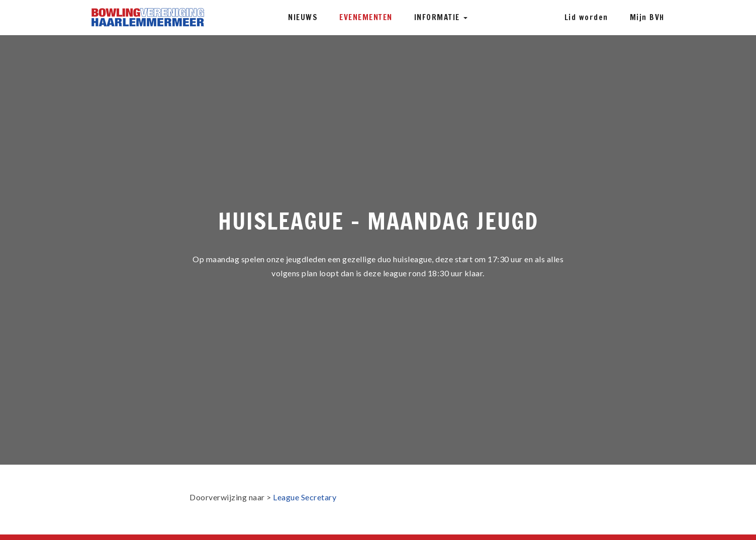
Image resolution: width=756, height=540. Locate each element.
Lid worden (586, 17)
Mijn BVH (647, 17)
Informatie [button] (441, 17)
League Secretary (305, 497)
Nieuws (303, 17)
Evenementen (366, 17)
